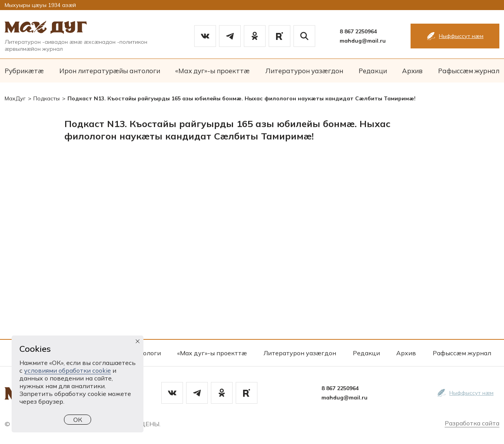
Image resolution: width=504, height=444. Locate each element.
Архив (412, 71)
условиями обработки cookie (67, 370)
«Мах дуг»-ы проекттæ (212, 71)
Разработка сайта (472, 423)
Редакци (373, 71)
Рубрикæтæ (24, 71)
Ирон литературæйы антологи (110, 71)
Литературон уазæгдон (304, 71)
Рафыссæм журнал (469, 71)
